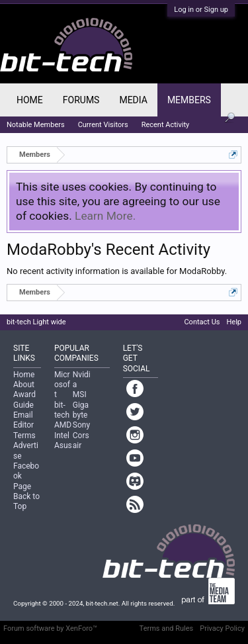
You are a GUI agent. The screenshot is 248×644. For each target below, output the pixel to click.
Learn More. (105, 216)
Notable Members (36, 125)
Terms (24, 436)
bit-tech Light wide (36, 322)
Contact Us (202, 322)
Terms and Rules (167, 628)
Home (30, 100)
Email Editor (23, 420)
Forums (81, 100)
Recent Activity (166, 125)
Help (234, 322)
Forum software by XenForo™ (50, 628)
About (24, 385)
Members (189, 100)
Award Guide (24, 399)
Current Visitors (103, 125)
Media (133, 100)
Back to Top (26, 501)
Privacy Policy (222, 628)
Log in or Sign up (201, 10)
